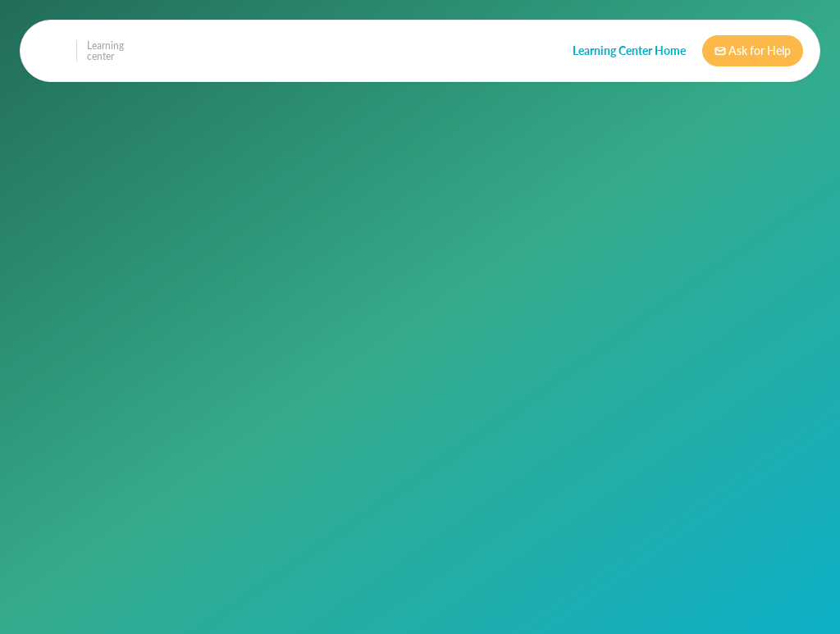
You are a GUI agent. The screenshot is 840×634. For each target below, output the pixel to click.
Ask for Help (753, 50)
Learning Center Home (629, 50)
